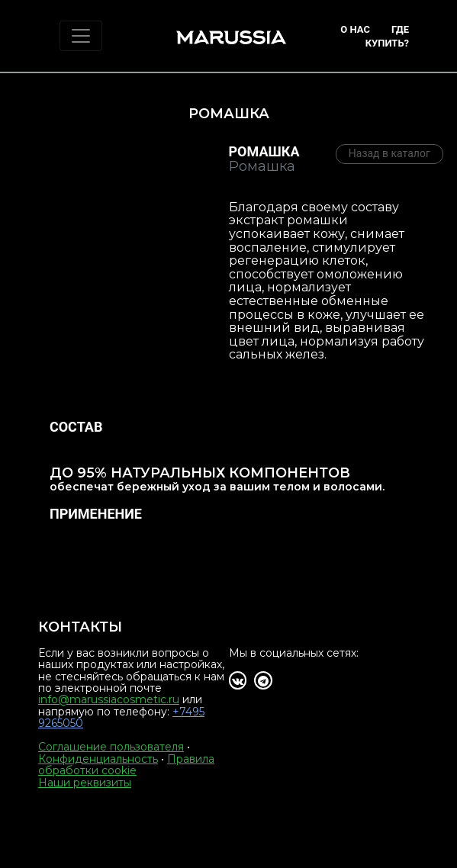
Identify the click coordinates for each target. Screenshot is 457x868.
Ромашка (264, 151)
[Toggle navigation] (81, 36)
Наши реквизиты (85, 783)
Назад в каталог (389, 153)
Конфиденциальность (98, 759)
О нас (355, 29)
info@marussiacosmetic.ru (109, 699)
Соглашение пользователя (111, 747)
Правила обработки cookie (126, 765)
